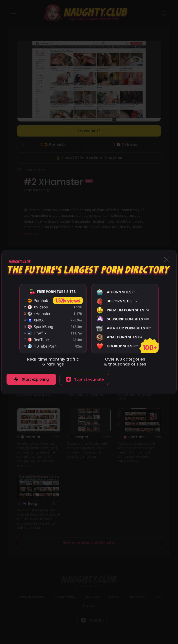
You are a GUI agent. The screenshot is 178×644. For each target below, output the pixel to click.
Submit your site (89, 379)
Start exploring (35, 379)
